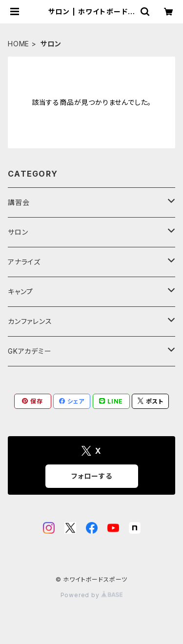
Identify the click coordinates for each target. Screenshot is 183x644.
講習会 (19, 202)
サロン (18, 232)
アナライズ (24, 262)
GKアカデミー (30, 351)
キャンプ (20, 292)
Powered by (92, 595)
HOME (19, 44)
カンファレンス (30, 321)
